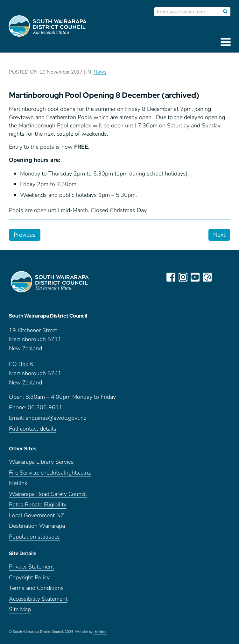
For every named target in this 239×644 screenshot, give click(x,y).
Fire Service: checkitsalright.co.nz (50, 473)
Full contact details (33, 429)
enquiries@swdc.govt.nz (56, 418)
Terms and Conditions (36, 588)
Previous (25, 235)
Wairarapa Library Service (41, 462)
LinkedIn (219, 277)
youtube (195, 277)
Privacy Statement (32, 567)
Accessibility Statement (38, 599)
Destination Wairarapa (37, 526)
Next (219, 235)
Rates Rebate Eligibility (38, 505)
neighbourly (207, 277)
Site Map (20, 609)
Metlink (18, 483)
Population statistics (34, 537)
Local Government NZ (36, 515)
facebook (171, 277)
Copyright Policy (29, 578)
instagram (183, 277)
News (100, 72)
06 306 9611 (45, 408)
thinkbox (100, 632)
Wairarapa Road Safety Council (48, 494)
